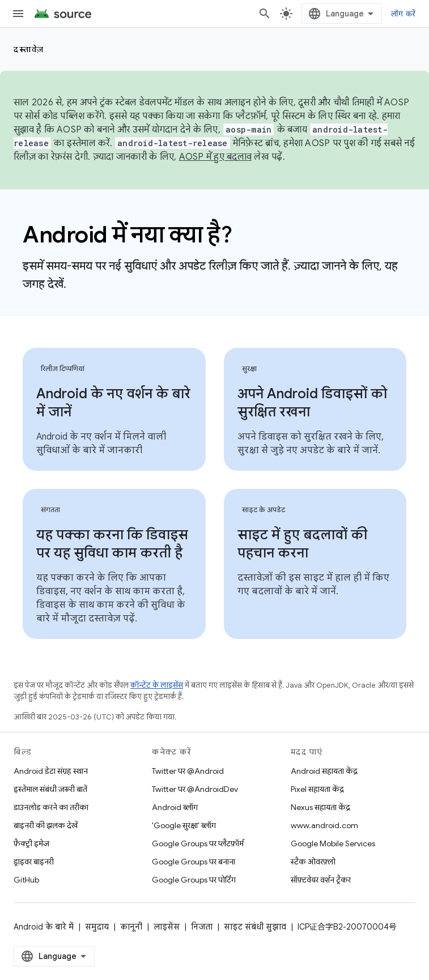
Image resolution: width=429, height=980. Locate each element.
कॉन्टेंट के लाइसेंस (157, 685)
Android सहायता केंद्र (324, 771)
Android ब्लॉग (175, 807)
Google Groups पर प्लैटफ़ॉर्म (198, 843)
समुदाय (97, 927)
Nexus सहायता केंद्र (320, 807)
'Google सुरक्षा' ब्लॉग (184, 825)
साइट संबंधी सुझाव (255, 927)
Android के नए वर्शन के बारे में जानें (113, 403)
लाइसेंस (167, 927)
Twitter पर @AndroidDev (195, 789)
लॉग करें (403, 14)
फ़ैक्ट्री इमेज (31, 843)
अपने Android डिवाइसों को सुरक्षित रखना (312, 403)
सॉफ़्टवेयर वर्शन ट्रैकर (321, 880)
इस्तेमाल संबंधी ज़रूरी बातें (50, 789)
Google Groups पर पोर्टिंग (194, 880)
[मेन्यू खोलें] (18, 14)
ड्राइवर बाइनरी (34, 862)
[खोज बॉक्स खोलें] (265, 14)
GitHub (26, 880)
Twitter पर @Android (188, 771)
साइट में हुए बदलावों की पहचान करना (302, 544)
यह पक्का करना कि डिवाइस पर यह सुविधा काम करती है (112, 544)
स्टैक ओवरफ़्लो (313, 862)
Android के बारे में (44, 927)
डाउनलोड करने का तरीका (51, 807)
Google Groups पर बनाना (194, 862)
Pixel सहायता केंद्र (317, 789)
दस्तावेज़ (29, 49)
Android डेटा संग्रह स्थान (51, 771)
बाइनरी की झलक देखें (46, 825)
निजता (202, 927)
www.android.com (324, 825)
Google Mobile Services (333, 843)
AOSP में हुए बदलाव (216, 157)
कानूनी (131, 927)
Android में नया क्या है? (127, 235)
